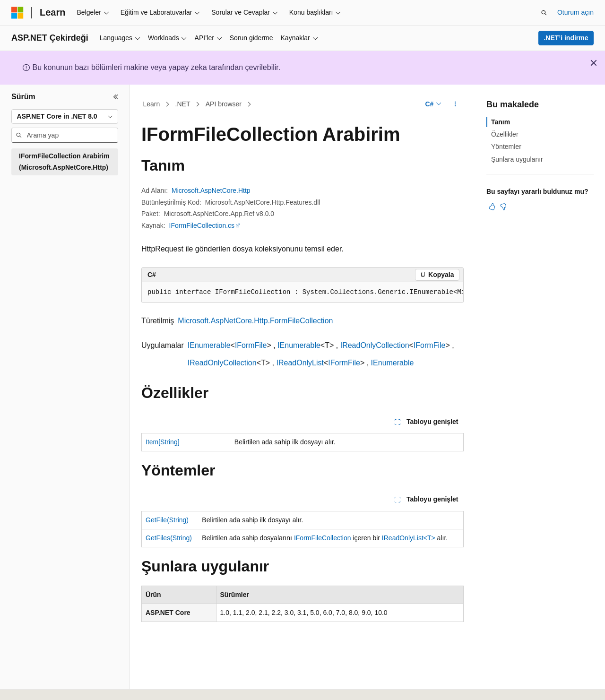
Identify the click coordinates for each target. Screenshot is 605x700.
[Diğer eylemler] (455, 104)
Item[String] (163, 442)
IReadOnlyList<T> (409, 538)
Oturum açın (575, 12)
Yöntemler (506, 147)
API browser (224, 104)
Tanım (501, 122)
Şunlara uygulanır (517, 159)
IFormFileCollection (323, 538)
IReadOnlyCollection (375, 345)
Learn (152, 104)
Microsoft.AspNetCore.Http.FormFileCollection (255, 321)
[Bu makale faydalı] (492, 207)
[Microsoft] (17, 13)
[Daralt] (116, 97)
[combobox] (65, 117)
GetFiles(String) (169, 538)
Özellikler (505, 134)
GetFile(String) (167, 520)
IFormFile (251, 345)
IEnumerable (209, 345)
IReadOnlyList (300, 363)
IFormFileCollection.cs (202, 225)
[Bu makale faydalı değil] (503, 207)
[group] (302, 293)
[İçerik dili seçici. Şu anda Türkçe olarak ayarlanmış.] (32, 683)
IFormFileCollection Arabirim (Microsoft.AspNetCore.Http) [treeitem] (64, 162)
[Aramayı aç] (544, 13)
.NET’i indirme (566, 38)
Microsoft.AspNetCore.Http (211, 190)
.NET (183, 104)
